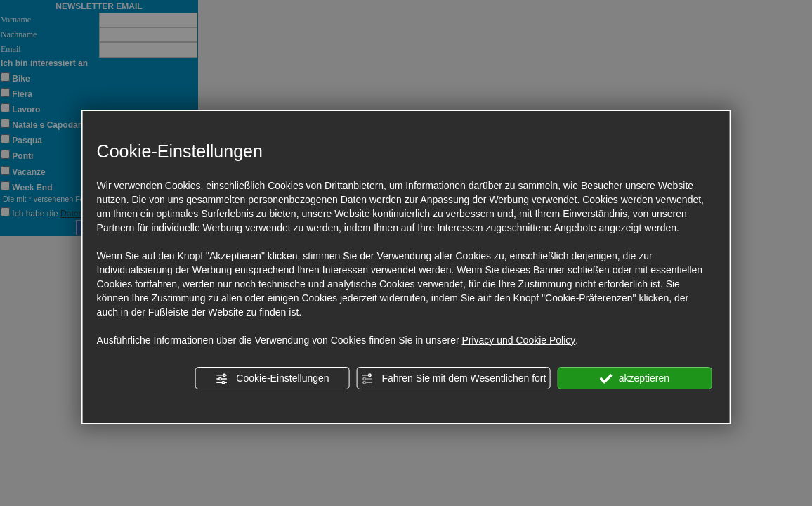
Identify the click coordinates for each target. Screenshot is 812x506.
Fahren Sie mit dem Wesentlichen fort (454, 379)
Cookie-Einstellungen (272, 379)
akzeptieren (635, 379)
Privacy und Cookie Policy (518, 340)
